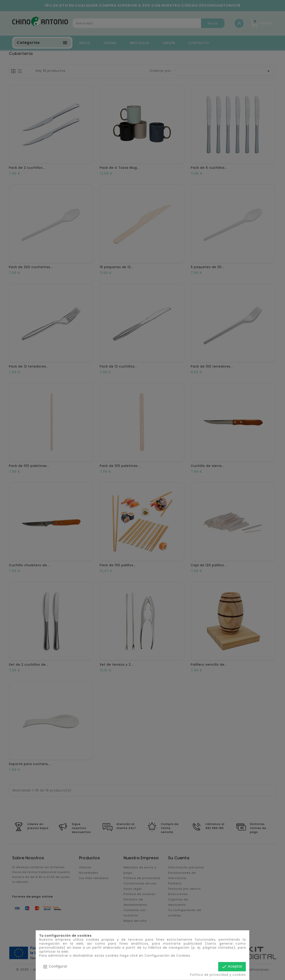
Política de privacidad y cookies (218, 975)
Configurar (55, 967)
